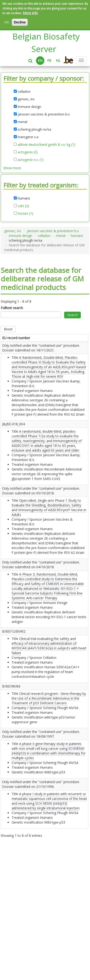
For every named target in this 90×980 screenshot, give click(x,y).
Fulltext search (12, 308)
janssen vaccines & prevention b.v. (53, 231)
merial (61, 236)
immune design (20, 236)
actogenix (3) (28, 152)
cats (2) (23, 206)
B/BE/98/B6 (11, 771)
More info (30, 13)
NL (58, 60)
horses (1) (25, 213)
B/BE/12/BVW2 (14, 702)
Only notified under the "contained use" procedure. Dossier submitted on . (12, 367)
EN (40, 60)
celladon (44, 236)
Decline (20, 22)
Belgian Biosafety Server (46, 43)
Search (72, 315)
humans (77, 236)
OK (7, 22)
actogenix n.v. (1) (31, 160)
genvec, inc (13, 231)
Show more (12, 168)
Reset (8, 329)
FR (49, 60)
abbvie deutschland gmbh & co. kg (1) (47, 145)
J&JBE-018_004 (13, 448)
